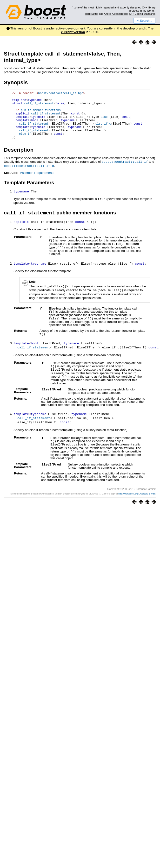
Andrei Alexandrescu (116, 14)
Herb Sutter (92, 14)
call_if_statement (39, 106)
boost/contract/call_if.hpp (61, 94)
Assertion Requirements (37, 182)
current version (73, 32)
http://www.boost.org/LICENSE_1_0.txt (137, 499)
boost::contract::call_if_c (29, 175)
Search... (144, 21)
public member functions (41, 114)
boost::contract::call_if (125, 171)
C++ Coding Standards (142, 14)
